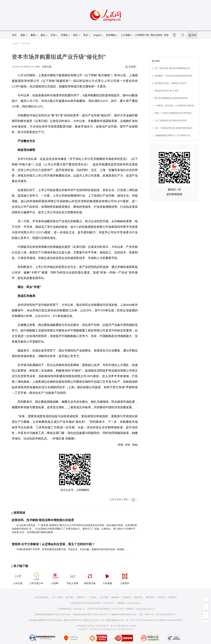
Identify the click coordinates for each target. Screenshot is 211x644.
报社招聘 (69, 597)
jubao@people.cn (134, 603)
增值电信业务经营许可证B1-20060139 (90, 615)
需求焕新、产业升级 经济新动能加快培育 (173, 76)
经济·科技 (26, 44)
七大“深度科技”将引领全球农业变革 (171, 121)
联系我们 (173, 597)
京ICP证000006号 (147, 620)
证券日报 (47, 67)
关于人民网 (57, 597)
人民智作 (125, 578)
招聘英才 (81, 597)
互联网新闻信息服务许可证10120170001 (53, 615)
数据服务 (127, 597)
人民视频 (107, 578)
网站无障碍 (156, 35)
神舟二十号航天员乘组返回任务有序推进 (173, 113)
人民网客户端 (142, 35)
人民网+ (55, 578)
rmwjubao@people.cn (145, 609)
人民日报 (18, 578)
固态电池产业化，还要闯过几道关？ (171, 83)
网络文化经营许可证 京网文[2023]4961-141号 (84, 620)
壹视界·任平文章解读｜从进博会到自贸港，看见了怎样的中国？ (53, 544)
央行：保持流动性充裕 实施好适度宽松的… (174, 128)
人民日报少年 (36, 578)
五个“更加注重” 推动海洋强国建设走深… (173, 68)
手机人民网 (72, 578)
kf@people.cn (79, 609)
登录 (194, 35)
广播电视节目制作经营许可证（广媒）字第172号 (132, 615)
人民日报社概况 (41, 597)
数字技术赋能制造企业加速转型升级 (171, 98)
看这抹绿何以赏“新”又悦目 (167, 91)
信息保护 (161, 597)
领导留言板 (90, 578)
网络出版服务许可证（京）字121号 (122, 620)
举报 (166, 35)
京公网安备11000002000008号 (169, 620)
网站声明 (138, 597)
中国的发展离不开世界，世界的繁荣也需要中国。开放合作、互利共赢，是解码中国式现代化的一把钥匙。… (73, 549)
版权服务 (115, 597)
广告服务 (92, 597)
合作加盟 (104, 597)
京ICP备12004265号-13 (166, 615)
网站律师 (150, 597)
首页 (14, 35)
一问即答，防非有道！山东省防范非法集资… (175, 106)
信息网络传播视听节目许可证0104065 (45, 620)
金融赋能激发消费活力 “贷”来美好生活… (174, 135)
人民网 (15, 44)
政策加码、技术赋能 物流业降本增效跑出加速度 (43, 520)
